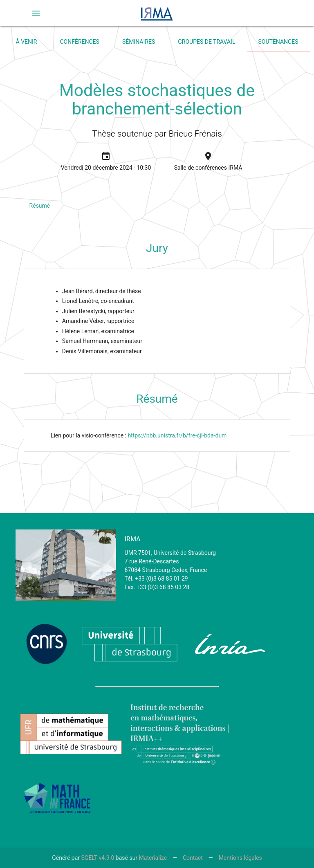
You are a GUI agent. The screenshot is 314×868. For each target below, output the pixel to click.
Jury (157, 248)
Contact (193, 858)
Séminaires (139, 42)
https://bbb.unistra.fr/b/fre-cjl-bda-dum (177, 435)
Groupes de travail (206, 42)
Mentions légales (240, 858)
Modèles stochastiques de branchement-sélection (157, 100)
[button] (36, 13)
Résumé (40, 206)
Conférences (80, 42)
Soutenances (278, 42)
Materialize (153, 858)
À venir (27, 42)
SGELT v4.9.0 (98, 858)
